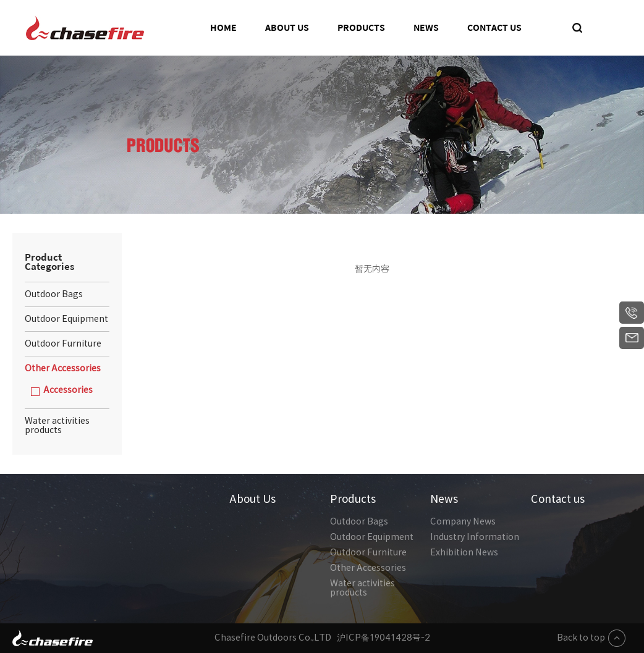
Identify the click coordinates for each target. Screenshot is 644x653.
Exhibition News (464, 552)
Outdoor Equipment (372, 537)
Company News (463, 521)
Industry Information (475, 537)
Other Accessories (368, 568)
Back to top (591, 638)
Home (223, 28)
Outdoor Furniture (368, 552)
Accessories (68, 390)
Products (361, 28)
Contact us (494, 28)
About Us (287, 28)
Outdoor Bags (359, 521)
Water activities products (362, 588)
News (426, 28)
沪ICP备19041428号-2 (383, 638)
